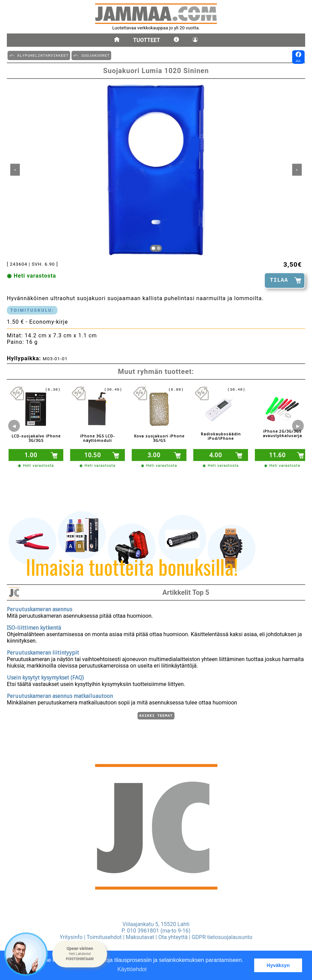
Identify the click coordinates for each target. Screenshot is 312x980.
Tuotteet (147, 40)
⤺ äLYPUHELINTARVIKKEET (39, 55)
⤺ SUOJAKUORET (91, 55)
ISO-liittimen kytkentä (34, 627)
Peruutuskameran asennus (40, 608)
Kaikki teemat (156, 715)
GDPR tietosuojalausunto (222, 937)
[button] (80, 954)
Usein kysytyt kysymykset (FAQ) (45, 677)
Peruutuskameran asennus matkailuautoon (60, 695)
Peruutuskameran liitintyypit (43, 652)
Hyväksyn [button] (278, 965)
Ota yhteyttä (173, 937)
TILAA (279, 280)
